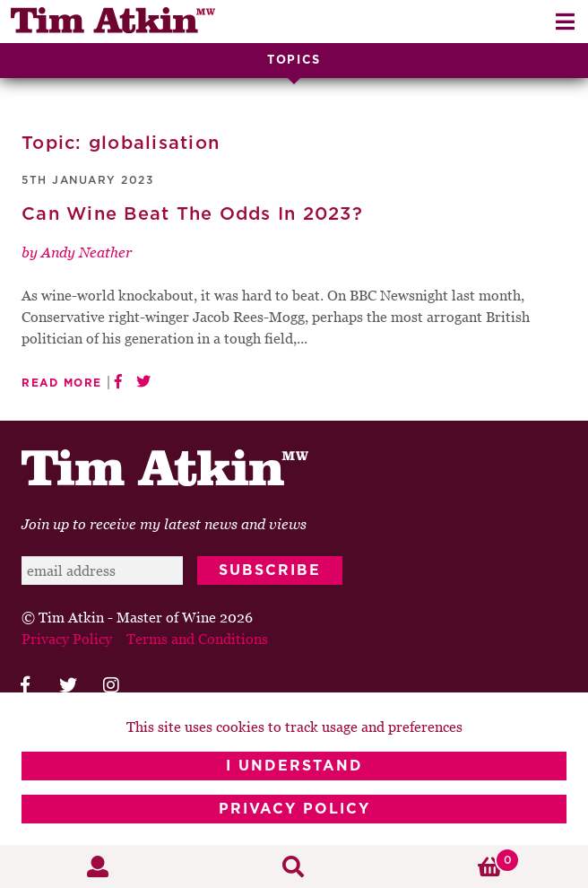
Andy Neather (86, 252)
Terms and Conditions (197, 639)
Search (294, 866)
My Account (98, 866)
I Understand (294, 766)
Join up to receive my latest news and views (164, 524)
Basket (456, 860)
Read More (62, 383)
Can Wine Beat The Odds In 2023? (192, 214)
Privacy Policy (294, 809)
